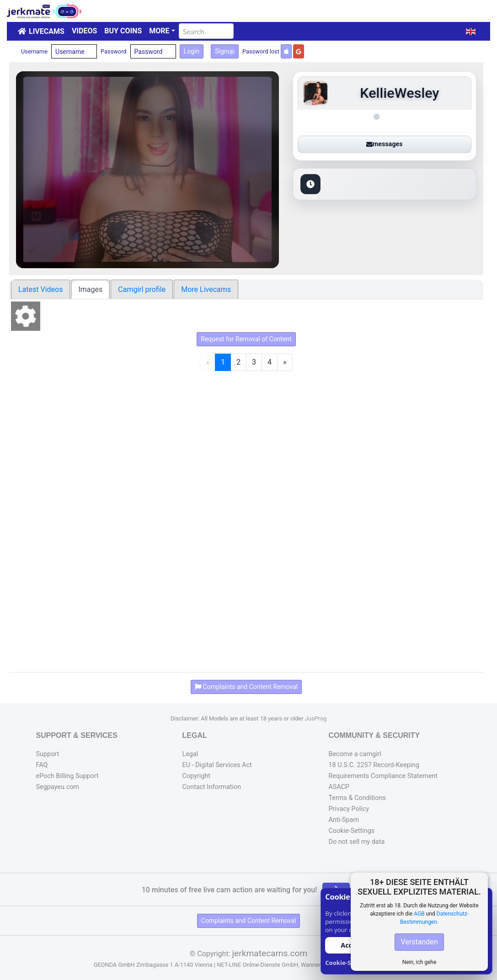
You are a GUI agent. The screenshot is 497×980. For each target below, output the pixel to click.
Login (192, 51)
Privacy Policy (349, 809)
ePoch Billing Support (67, 776)
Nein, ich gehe (420, 962)
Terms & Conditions (357, 798)
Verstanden (419, 942)
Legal (190, 754)
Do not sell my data (356, 842)
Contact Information (211, 787)
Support (48, 754)
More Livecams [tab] (206, 289)
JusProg (316, 718)
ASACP (339, 787)
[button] (471, 32)
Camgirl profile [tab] (142, 289)
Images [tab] (90, 289)
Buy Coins (123, 31)
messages (384, 144)
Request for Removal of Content (246, 339)
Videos (84, 31)
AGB (419, 914)
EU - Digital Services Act (217, 765)
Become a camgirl (355, 754)
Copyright (196, 776)
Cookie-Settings (351, 831)
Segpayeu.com (58, 787)
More (159, 31)
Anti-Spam (344, 820)
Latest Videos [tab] (40, 289)
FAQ (42, 765)
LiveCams (47, 31)
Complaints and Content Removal (249, 921)
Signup (225, 51)
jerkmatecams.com (270, 953)
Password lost (261, 51)
